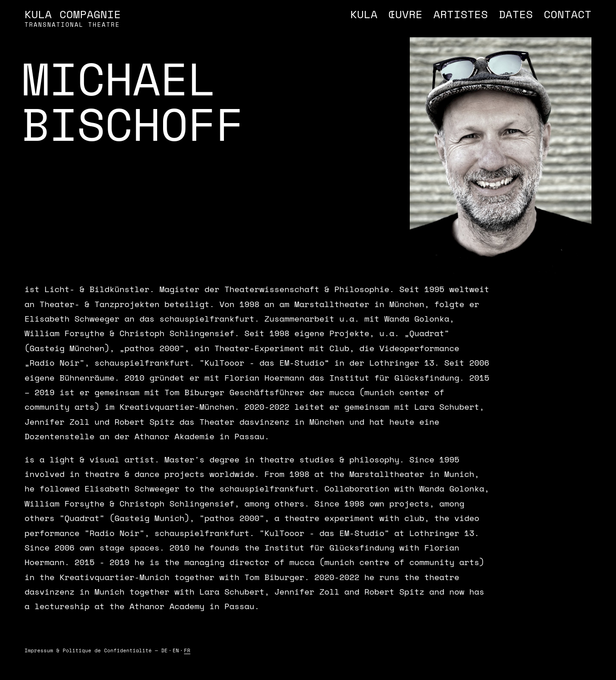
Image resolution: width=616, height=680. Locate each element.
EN (176, 650)
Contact (568, 14)
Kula (364, 14)
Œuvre (405, 14)
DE (164, 650)
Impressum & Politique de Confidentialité (88, 650)
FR (187, 650)
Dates (516, 14)
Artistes (461, 14)
